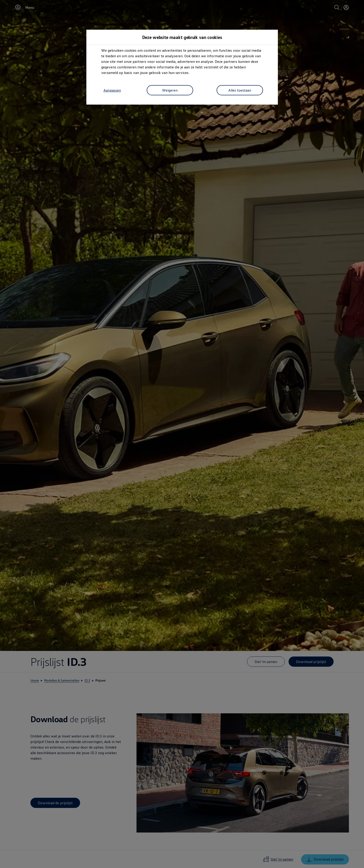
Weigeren (170, 90)
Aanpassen (112, 90)
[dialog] (182, 434)
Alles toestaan (240, 90)
